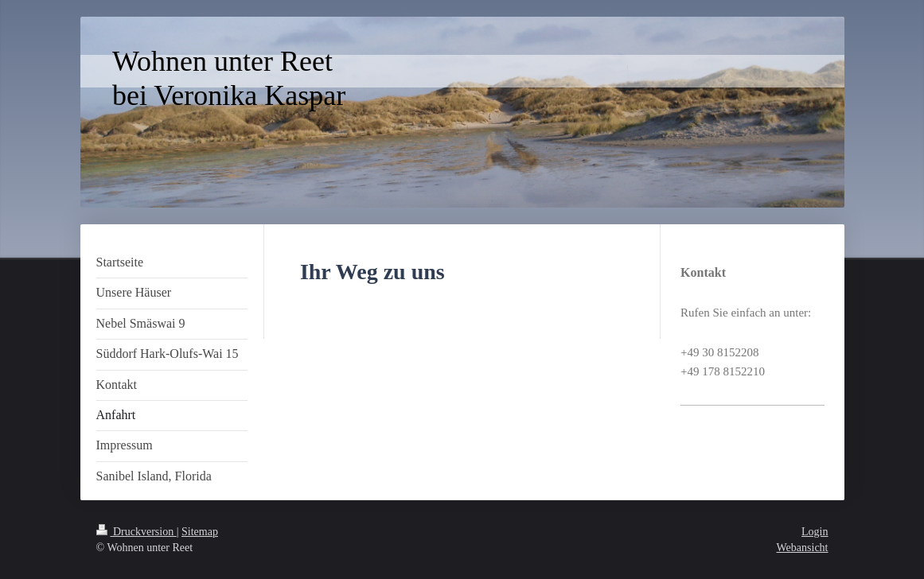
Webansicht (803, 548)
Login (815, 532)
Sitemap (200, 532)
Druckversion (136, 532)
